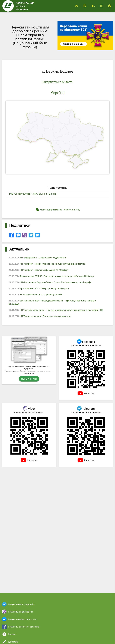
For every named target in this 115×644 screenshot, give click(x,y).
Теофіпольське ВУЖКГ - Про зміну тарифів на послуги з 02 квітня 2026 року (51, 276)
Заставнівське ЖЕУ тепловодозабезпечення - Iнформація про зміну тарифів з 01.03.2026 (52, 302)
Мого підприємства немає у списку (58, 210)
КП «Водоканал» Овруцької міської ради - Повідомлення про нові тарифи (50, 282)
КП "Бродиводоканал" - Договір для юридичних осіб (40, 316)
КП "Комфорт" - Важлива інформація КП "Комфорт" (39, 270)
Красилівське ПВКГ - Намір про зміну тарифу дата (39, 288)
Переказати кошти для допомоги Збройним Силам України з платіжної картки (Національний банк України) (30, 37)
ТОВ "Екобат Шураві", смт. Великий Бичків (33, 194)
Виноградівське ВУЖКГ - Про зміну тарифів (36, 295)
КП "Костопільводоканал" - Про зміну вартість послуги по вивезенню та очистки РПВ (56, 310)
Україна (58, 93)
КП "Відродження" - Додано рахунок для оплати (38, 258)
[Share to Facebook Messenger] (18, 237)
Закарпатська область (57, 82)
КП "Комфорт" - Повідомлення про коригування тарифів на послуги (47, 264)
